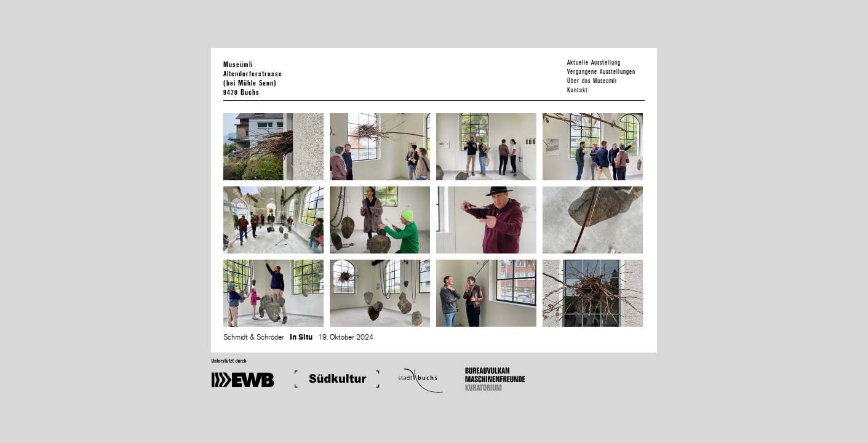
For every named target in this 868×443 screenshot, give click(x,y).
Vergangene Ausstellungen (601, 72)
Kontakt (578, 90)
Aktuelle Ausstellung (594, 62)
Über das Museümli (592, 81)
